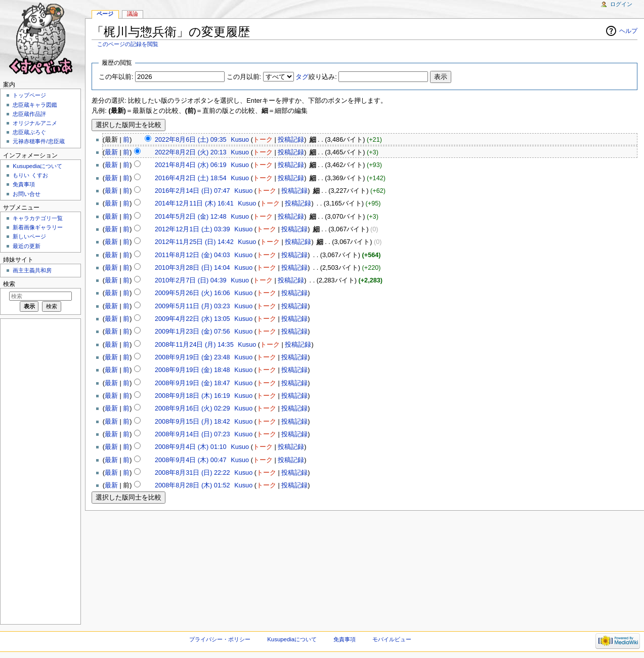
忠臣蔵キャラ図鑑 (35, 105)
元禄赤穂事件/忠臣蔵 (38, 141)
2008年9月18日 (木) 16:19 (192, 396)
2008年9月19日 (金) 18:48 (192, 370)
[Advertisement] (39, 471)
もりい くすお (30, 175)
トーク (263, 140)
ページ (105, 14)
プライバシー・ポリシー (220, 639)
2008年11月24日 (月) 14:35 (194, 345)
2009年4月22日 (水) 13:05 (192, 319)
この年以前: (116, 77)
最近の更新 (27, 246)
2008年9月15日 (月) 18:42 (192, 422)
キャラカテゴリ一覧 (38, 218)
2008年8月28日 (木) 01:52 (192, 485)
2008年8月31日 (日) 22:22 (192, 473)
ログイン (621, 4)
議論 (133, 14)
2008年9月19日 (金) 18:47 (192, 383)
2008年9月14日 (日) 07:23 (192, 434)
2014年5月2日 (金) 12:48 (191, 217)
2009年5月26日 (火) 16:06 (192, 293)
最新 (111, 152)
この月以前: (244, 77)
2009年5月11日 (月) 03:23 (192, 306)
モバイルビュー (392, 639)
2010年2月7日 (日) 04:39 (191, 280)
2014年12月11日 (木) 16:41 (194, 203)
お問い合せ (27, 194)
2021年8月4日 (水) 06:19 (191, 165)
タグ (302, 77)
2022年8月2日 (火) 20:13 (191, 152)
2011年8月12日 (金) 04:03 (192, 255)
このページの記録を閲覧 (128, 44)
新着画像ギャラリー (38, 227)
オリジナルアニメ (35, 123)
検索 (9, 284)
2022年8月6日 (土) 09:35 (191, 140)
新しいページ (29, 236)
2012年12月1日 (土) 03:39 (192, 229)
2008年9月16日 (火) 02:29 (192, 408)
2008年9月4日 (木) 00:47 (191, 460)
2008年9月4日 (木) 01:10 (191, 447)
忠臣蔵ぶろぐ (29, 132)
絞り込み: (316, 77)
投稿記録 (291, 140)
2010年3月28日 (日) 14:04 (192, 268)
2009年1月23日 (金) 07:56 (192, 332)
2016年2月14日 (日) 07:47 (192, 191)
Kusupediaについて (37, 166)
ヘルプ (628, 31)
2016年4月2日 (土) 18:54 (191, 178)
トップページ (29, 95)
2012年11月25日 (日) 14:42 (194, 242)
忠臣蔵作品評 (29, 114)
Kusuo (240, 140)
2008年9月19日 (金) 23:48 (192, 357)
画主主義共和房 (32, 270)
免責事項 (24, 184)
